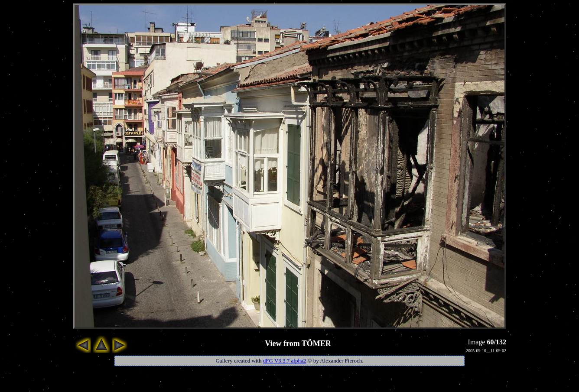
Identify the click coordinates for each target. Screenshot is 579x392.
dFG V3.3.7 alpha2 (285, 361)
